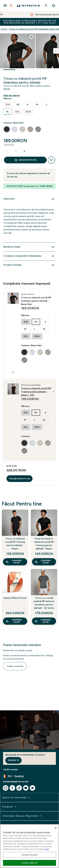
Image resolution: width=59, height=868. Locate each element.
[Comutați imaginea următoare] (56, 51)
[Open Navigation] (5, 6)
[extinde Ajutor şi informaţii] (17, 798)
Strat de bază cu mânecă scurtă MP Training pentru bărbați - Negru (44, 544)
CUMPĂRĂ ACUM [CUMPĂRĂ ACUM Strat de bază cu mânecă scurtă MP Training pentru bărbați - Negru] (43, 562)
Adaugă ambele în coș (20, 479)
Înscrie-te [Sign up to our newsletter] (13, 760)
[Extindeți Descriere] (29, 199)
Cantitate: (9, 145)
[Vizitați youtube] (26, 788)
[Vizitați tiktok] (19, 788)
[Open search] (11, 6)
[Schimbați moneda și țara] (29, 776)
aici (47, 849)
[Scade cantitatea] (7, 151)
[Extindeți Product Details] (29, 265)
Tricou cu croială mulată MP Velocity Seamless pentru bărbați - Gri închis (44, 603)
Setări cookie (11, 769)
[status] (16, 151)
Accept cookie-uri (29, 863)
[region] (29, 846)
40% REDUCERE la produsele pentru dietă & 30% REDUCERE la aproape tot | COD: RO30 (29, 22)
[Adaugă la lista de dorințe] (51, 160)
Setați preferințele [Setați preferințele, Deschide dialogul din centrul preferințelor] (29, 855)
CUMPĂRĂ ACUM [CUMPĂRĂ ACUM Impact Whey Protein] (14, 621)
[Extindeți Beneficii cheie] (29, 247)
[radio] (8, 105)
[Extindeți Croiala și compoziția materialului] (29, 256)
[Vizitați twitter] (33, 788)
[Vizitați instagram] (6, 788)
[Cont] (46, 6)
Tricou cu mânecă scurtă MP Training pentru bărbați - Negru (15, 544)
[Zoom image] (32, 37)
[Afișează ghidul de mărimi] (12, 96)
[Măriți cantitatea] (25, 151)
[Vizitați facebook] (12, 788)
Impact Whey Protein (15, 598)
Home (4, 29)
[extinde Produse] (9, 807)
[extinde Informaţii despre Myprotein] (22, 816)
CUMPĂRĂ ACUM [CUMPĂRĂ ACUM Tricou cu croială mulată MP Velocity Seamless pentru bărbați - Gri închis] (43, 621)
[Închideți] (56, 828)
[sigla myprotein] (28, 6)
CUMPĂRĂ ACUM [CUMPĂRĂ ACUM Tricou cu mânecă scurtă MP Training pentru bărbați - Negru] (14, 562)
